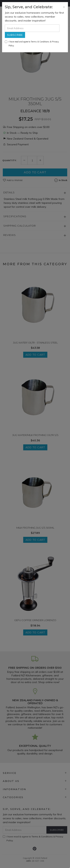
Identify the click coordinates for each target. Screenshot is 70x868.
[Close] (64, 7)
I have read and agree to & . (32, 44)
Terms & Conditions (40, 42)
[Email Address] (32, 28)
